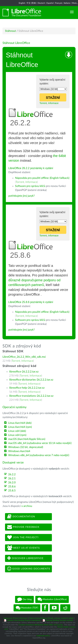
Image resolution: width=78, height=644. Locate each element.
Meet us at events (23, 548)
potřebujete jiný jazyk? (22, 196)
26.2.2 (12, 474)
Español (50, 3)
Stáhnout (10, 31)
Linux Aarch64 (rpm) (20, 427)
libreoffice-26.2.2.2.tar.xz (24, 372)
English (22, 3)
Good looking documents (29, 569)
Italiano (67, 3)
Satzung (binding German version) (59, 620)
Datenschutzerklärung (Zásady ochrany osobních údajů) (51, 618)
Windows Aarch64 (19, 451)
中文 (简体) (31, 3)
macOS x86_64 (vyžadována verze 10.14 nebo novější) (40, 443)
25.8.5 (12, 491)
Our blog (24, 599)
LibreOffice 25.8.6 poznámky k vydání (31, 302)
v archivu (27, 506)
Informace (53, 103)
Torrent (43, 103)
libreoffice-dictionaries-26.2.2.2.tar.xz (31, 380)
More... (75, 3)
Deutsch (41, 3)
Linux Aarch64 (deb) (20, 423)
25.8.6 (12, 487)
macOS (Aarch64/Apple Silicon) (27, 439)
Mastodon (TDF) (27, 608)
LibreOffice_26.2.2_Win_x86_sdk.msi (24, 357)
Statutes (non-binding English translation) (24, 620)
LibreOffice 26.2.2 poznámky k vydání (31, 168)
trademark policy (43, 636)
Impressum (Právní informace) (16, 618)
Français (59, 3)
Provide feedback (23, 527)
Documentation (21, 517)
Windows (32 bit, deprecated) (26, 447)
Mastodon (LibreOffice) (52, 599)
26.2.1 (12, 478)
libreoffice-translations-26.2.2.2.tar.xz (31, 396)
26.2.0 (12, 482)
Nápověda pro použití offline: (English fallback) (42, 178)
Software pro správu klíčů (30, 186)
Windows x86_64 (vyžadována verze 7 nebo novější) (39, 455)
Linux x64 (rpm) (17, 435)
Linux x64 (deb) (17, 431)
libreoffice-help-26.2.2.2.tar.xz (27, 388)
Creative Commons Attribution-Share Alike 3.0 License (41, 625)
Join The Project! (23, 538)
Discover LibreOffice (25, 558)
